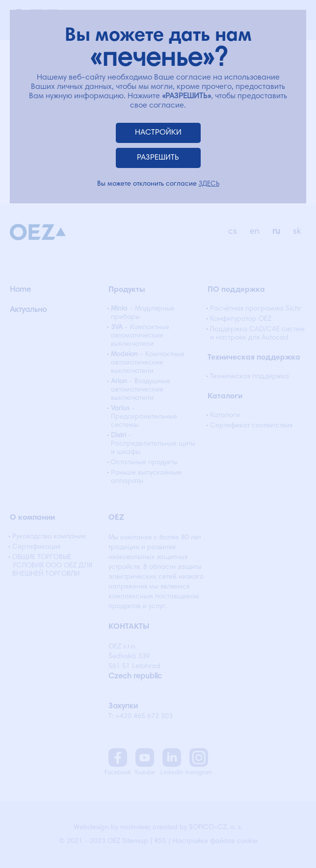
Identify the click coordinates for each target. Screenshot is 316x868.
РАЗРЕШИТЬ (158, 158)
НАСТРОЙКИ (158, 133)
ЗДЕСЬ (209, 184)
